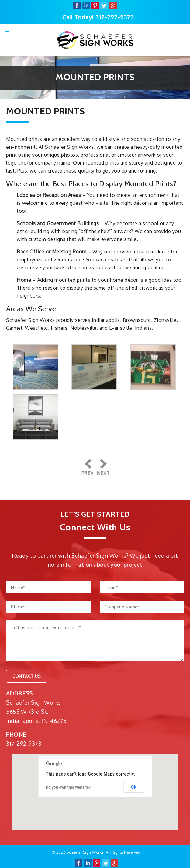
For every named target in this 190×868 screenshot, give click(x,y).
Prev (88, 473)
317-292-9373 (115, 17)
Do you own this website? (68, 787)
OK (134, 787)
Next (103, 473)
